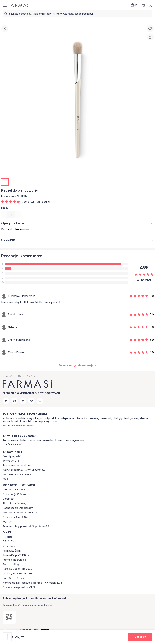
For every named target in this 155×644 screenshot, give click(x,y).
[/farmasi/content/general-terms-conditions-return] (24, 470)
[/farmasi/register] (19, 426)
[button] (140, 637)
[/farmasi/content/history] (8, 537)
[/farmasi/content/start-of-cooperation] (18, 508)
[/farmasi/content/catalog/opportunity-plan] (14, 503)
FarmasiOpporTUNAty (16, 555)
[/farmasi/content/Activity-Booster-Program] (18, 574)
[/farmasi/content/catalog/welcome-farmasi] (28, 526)
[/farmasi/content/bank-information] (15, 494)
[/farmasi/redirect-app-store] (9, 617)
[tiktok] (23, 401)
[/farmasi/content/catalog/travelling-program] (20, 513)
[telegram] (31, 401)
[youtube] (40, 401)
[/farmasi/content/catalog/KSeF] (6, 479)
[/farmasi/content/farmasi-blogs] (11, 564)
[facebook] (6, 401)
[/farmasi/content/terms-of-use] (11, 461)
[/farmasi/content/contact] (9, 522)
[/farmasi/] (20, 5)
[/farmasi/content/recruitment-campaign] (32, 583)
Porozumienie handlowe (17, 465)
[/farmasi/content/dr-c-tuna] (10, 541)
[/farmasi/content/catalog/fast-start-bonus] (13, 578)
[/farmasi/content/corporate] (14, 560)
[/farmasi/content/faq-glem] (20, 587)
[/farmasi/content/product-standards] (9, 499)
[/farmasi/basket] (143, 5)
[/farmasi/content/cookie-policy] (17, 475)
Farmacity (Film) (12, 551)
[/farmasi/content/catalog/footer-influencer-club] (15, 517)
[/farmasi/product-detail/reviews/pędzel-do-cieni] (78, 366)
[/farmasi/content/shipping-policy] (12, 456)
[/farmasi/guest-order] (13, 444)
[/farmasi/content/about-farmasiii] (9, 546)
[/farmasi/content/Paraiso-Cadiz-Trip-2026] (17, 569)
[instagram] (14, 401)
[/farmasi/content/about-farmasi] (14, 490)
